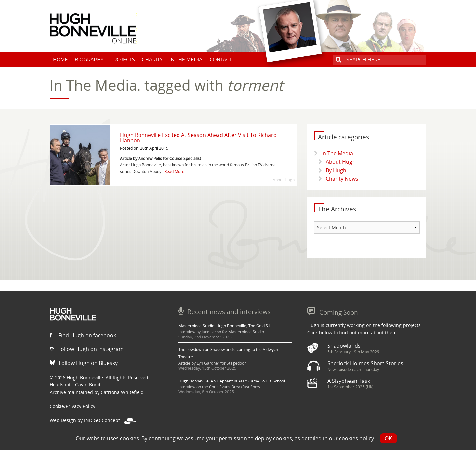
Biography (89, 60)
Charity (153, 60)
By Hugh (336, 170)
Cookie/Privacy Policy (72, 406)
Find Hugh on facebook (83, 335)
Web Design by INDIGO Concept (93, 420)
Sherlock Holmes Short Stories (365, 363)
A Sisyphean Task (349, 381)
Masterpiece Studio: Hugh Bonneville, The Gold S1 (224, 326)
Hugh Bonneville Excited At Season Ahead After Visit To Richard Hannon (198, 138)
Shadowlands (344, 346)
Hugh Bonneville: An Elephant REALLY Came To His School (232, 381)
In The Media (186, 60)
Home (60, 60)
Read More (174, 172)
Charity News (342, 179)
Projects (122, 60)
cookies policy (357, 438)
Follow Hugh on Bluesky (84, 363)
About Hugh (341, 162)
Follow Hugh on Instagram (87, 349)
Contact (221, 60)
